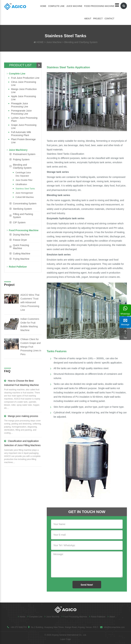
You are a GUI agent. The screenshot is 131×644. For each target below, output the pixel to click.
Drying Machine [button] (21, 235)
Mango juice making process (21, 416)
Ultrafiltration (21, 184)
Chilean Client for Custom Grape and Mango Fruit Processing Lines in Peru (31, 347)
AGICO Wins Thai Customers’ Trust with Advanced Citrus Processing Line (30, 302)
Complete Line (56, 6)
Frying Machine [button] (21, 259)
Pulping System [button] (21, 159)
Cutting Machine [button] (22, 254)
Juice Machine (74, 6)
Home (43, 6)
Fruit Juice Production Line (25, 78)
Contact (109, 19)
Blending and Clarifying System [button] (22, 166)
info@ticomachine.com (114, 627)
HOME (40, 42)
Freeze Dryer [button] (20, 240)
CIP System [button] (19, 222)
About (88, 19)
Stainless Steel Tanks (25, 189)
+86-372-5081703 (19, 627)
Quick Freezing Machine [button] (21, 247)
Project (98, 19)
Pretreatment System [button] (24, 154)
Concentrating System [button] (25, 204)
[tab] (23, 154)
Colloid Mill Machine (25, 197)
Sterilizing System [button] (22, 209)
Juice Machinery (17, 150)
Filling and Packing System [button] (23, 216)
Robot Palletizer (17, 267)
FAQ (7, 371)
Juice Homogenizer (24, 193)
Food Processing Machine (99, 6)
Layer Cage (65, 639)
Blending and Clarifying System (81, 42)
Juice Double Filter (24, 180)
